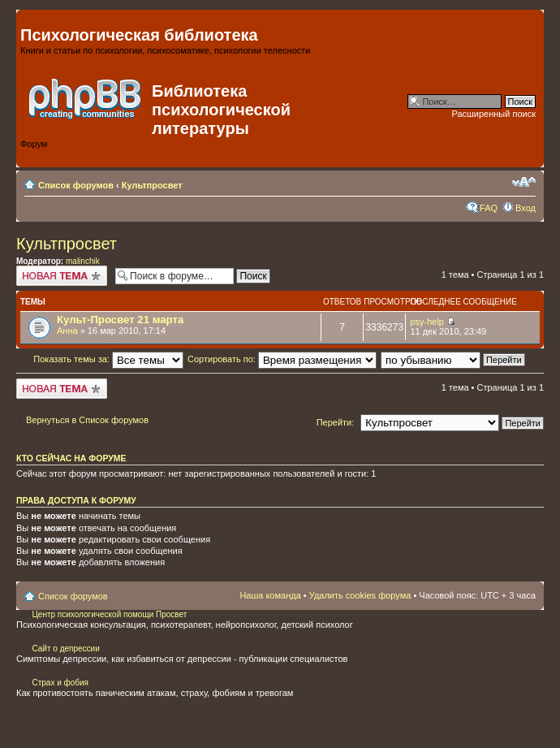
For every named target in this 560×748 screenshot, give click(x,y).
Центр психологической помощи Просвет (109, 614)
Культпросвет (152, 185)
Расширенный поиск (493, 114)
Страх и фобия (60, 683)
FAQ (489, 208)
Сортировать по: (282, 359)
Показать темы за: (108, 359)
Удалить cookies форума (360, 595)
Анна (67, 331)
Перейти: (336, 422)
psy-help (427, 322)
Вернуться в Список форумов (87, 420)
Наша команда (270, 595)
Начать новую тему (62, 276)
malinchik (83, 261)
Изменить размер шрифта (524, 182)
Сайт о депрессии (65, 649)
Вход (526, 208)
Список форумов (76, 185)
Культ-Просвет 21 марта (120, 320)
